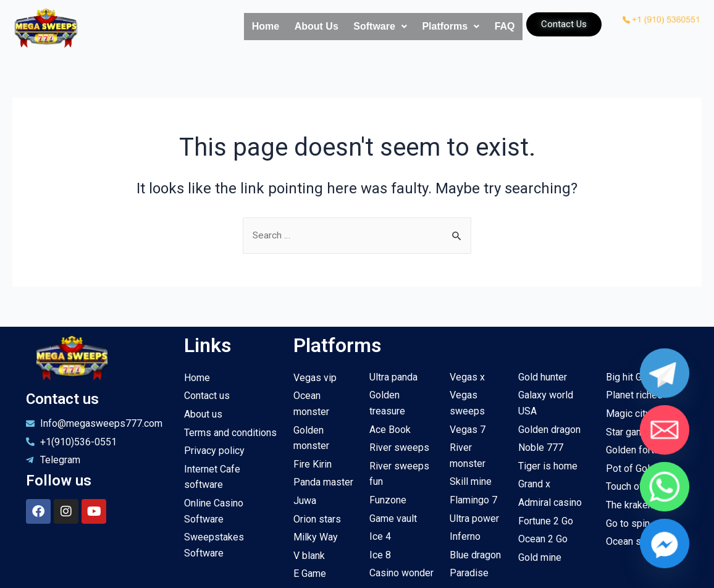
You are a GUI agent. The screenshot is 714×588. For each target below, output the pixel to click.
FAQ (499, 27)
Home (217, 27)
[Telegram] (664, 397)
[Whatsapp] (664, 478)
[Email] (664, 438)
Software (353, 27)
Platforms (435, 27)
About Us (278, 27)
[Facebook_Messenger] (664, 519)
